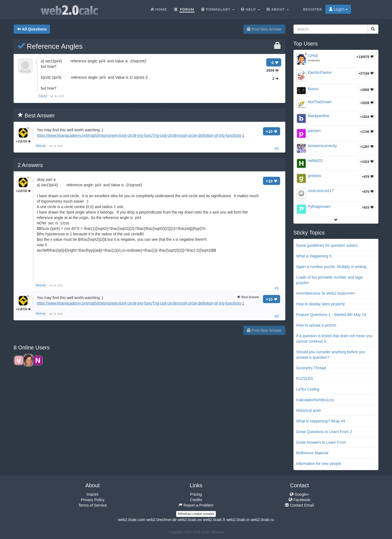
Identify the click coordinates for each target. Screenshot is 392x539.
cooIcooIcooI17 (321, 191)
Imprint (93, 494)
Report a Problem (196, 505)
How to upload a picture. (317, 325)
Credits (196, 500)
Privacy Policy (92, 500)
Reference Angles (50, 46)
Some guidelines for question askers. (327, 245)
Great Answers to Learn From (321, 442)
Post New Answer (264, 29)
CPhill (313, 56)
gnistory (315, 176)
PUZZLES (305, 379)
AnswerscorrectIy (322, 146)
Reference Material (312, 453)
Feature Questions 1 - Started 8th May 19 (331, 315)
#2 (277, 148)
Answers (30, 165)
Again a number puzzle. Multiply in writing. (332, 267)
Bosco (313, 89)
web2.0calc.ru (262, 520)
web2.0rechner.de (161, 520)
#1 (277, 288)
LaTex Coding (308, 389)
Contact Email (299, 505)
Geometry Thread (311, 368)
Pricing (196, 494)
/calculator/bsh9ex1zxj (315, 400)
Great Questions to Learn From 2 (324, 432)
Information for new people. (319, 464)
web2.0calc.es (190, 520)
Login (338, 9)
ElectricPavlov (320, 72)
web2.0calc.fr (214, 520)
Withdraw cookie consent (196, 514)
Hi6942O (315, 161)
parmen (314, 131)
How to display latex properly (321, 304)
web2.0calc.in (238, 520)
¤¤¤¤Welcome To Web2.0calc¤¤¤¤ (326, 293)
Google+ (299, 494)
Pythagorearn (319, 206)
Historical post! (309, 410)
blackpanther (319, 116)
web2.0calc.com (131, 520)
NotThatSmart (320, 102)
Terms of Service (93, 505)
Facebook (299, 500)
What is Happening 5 (314, 256)
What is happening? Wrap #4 (321, 421)
